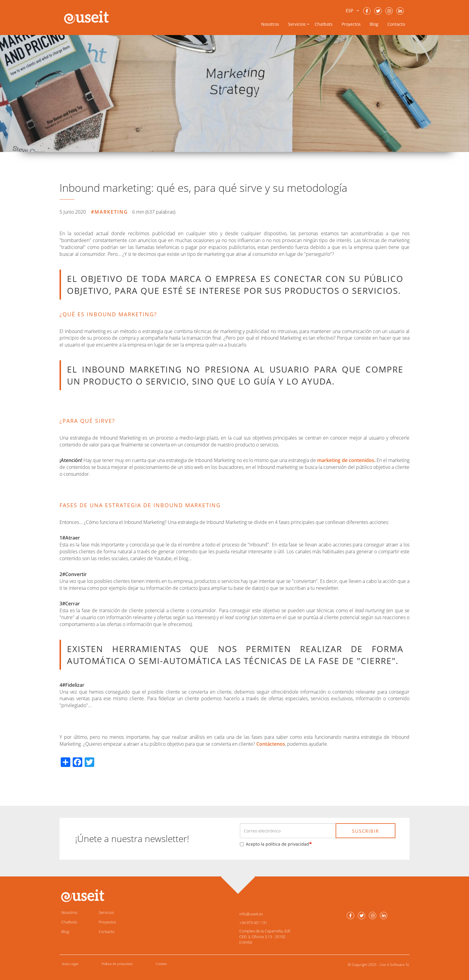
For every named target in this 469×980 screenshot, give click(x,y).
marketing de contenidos (345, 460)
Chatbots (324, 24)
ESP (350, 10)
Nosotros (270, 24)
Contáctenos (271, 744)
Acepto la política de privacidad (274, 844)
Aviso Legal (70, 964)
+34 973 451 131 (253, 923)
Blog (374, 24)
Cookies (161, 964)
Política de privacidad (117, 964)
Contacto (396, 24)
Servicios (106, 912)
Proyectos (351, 24)
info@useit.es (251, 914)
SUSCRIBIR (366, 831)
